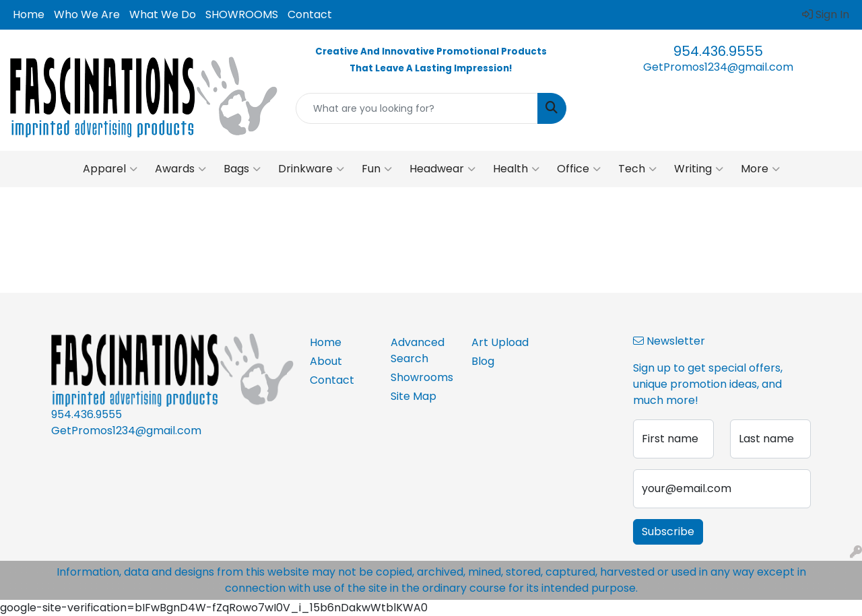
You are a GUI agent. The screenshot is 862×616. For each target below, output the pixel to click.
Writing (699, 169)
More (760, 169)
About (326, 361)
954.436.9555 (718, 51)
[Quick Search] (417, 108)
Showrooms (422, 377)
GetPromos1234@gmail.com (718, 67)
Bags (242, 169)
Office (579, 169)
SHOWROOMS (242, 14)
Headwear (442, 169)
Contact (310, 14)
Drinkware (311, 169)
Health (516, 169)
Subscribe (668, 532)
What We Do (163, 14)
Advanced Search (418, 350)
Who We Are (87, 14)
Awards (180, 169)
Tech (637, 169)
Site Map (413, 396)
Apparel (110, 169)
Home (29, 14)
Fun (377, 169)
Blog (483, 361)
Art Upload (500, 342)
